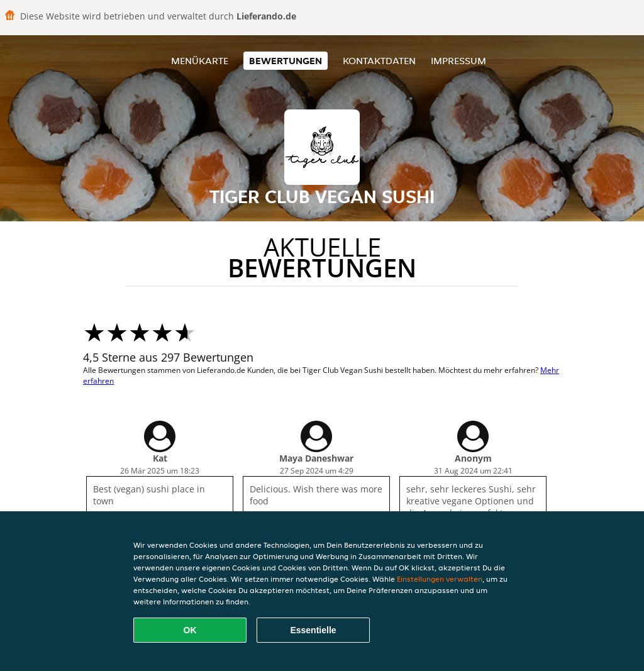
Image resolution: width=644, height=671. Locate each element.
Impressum (458, 61)
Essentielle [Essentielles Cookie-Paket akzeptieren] (313, 630)
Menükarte (200, 61)
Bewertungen (286, 61)
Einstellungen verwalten (440, 579)
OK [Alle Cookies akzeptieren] (190, 630)
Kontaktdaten (379, 61)
